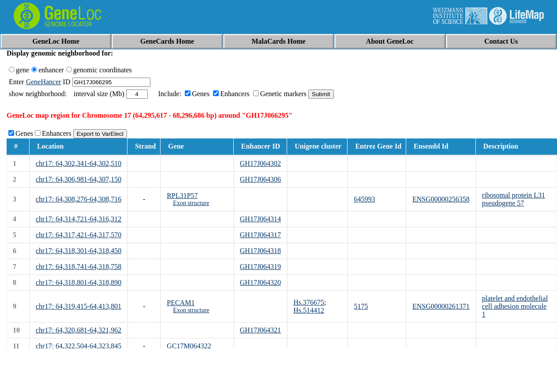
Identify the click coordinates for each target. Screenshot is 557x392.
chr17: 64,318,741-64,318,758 (79, 267)
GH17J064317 (260, 235)
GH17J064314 (260, 219)
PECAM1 (181, 303)
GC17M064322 (189, 346)
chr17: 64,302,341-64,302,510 (79, 163)
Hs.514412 (309, 310)
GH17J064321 (260, 330)
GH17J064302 (260, 163)
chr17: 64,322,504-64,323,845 (79, 346)
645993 (364, 199)
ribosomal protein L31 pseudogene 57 (514, 199)
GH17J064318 (260, 251)
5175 (361, 306)
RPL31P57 (182, 196)
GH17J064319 (260, 267)
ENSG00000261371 (441, 306)
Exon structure (191, 203)
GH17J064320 (260, 282)
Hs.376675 (309, 302)
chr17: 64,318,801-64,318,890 (79, 282)
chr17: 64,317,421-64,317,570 (79, 235)
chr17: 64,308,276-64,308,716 (79, 199)
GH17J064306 (260, 179)
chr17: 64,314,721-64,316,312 (79, 219)
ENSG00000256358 (441, 199)
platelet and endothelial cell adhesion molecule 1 (515, 306)
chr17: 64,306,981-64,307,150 (79, 179)
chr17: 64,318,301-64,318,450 (79, 251)
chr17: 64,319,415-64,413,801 (79, 306)
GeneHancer (44, 82)
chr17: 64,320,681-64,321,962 (79, 330)
